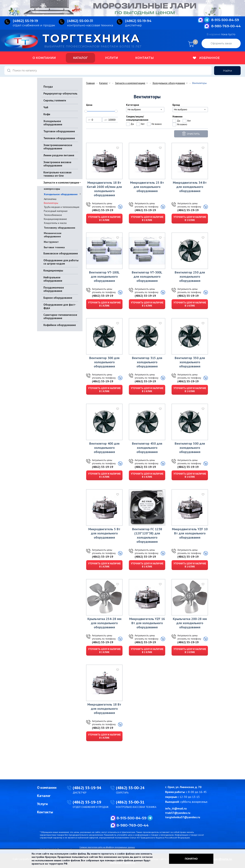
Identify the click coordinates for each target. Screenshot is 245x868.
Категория (133, 105)
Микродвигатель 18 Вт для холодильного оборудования (104, 709)
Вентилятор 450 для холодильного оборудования (147, 448)
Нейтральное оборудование (53, 279)
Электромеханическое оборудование (58, 147)
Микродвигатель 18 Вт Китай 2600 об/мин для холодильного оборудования (104, 189)
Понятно (191, 859)
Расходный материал (56, 211)
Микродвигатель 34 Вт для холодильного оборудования (190, 187)
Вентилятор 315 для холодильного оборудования (147, 362)
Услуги (112, 58)
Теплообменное (53, 215)
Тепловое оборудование (59, 138)
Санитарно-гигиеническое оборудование (60, 316)
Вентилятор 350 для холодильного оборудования (190, 362)
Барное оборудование (58, 298)
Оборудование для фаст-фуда (60, 306)
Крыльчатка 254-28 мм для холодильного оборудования (104, 623)
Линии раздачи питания (59, 155)
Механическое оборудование (53, 235)
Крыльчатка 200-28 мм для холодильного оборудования (190, 623)
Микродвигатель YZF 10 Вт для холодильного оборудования (190, 533)
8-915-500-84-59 (225, 20)
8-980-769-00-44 (226, 26)
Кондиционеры (53, 270)
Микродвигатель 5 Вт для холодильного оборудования (104, 533)
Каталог (80, 58)
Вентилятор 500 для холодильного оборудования (190, 448)
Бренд (176, 105)
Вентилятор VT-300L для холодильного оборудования (147, 276)
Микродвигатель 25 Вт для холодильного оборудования (147, 187)
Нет (143, 124)
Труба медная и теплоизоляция (62, 207)
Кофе (47, 114)
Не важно (157, 124)
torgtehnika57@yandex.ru (183, 817)
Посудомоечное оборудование (54, 289)
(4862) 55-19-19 (103, 210)
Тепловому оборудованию (60, 228)
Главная (90, 83)
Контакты (144, 58)
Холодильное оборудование (53, 123)
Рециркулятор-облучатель (60, 93)
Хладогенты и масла (55, 223)
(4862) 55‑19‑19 (25, 21)
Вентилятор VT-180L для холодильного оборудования (104, 276)
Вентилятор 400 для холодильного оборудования (104, 448)
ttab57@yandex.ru (178, 813)
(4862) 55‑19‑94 (138, 21)
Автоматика (50, 199)
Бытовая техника (54, 247)
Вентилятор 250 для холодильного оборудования (190, 276)
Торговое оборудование (59, 131)
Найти (227, 71)
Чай (46, 107)
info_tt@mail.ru (176, 808)
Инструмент (51, 242)
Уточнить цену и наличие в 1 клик (104, 219)
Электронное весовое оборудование (57, 164)
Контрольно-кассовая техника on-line (57, 174)
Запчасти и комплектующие (61, 183)
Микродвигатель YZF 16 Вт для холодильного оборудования (147, 623)
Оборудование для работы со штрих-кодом (61, 262)
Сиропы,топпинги (55, 100)
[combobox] (145, 110)
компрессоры (52, 189)
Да (132, 124)
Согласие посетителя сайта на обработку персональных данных (107, 847)
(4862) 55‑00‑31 (80, 21)
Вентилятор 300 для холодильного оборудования (104, 362)
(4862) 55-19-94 (87, 788)
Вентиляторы (51, 203)
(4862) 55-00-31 (130, 802)
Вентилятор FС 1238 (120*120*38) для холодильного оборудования (147, 535)
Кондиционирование (55, 219)
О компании (44, 58)
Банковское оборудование (61, 253)
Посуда (48, 87)
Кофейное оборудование (60, 325)
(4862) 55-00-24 (130, 788)
